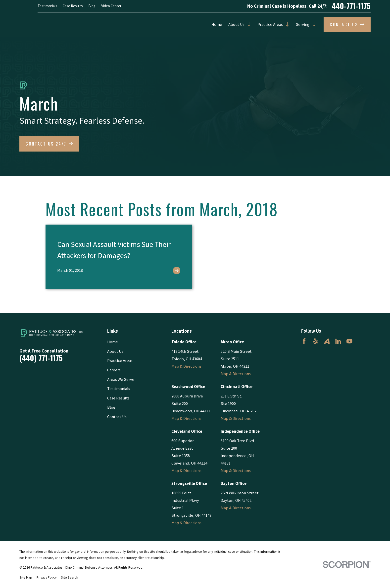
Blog (92, 6)
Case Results (73, 6)
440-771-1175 (351, 6)
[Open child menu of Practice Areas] (286, 24)
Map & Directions (186, 366)
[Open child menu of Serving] (313, 24)
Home (217, 24)
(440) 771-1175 (41, 358)
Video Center (111, 6)
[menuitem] (26, 577)
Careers (114, 370)
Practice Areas (270, 24)
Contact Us (117, 417)
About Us (236, 24)
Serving (303, 24)
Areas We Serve (121, 379)
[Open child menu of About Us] (248, 24)
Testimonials (47, 6)
